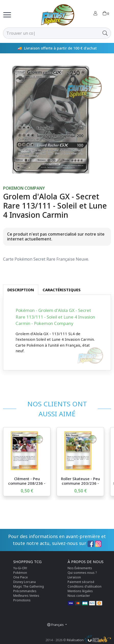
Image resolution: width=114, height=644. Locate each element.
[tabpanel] (57, 332)
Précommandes (25, 591)
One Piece (21, 577)
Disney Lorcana (24, 582)
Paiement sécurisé (81, 582)
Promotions (22, 600)
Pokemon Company (24, 188)
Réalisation (89, 640)
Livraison (74, 577)
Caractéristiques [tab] (62, 290)
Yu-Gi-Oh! (20, 568)
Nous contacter (79, 596)
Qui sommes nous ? (82, 573)
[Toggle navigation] (7, 15)
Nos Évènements (80, 568)
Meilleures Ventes (26, 596)
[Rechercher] (51, 33)
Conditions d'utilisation (85, 586)
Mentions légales (80, 591)
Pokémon (20, 573)
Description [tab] (21, 290)
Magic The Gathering (29, 586)
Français (56, 625)
